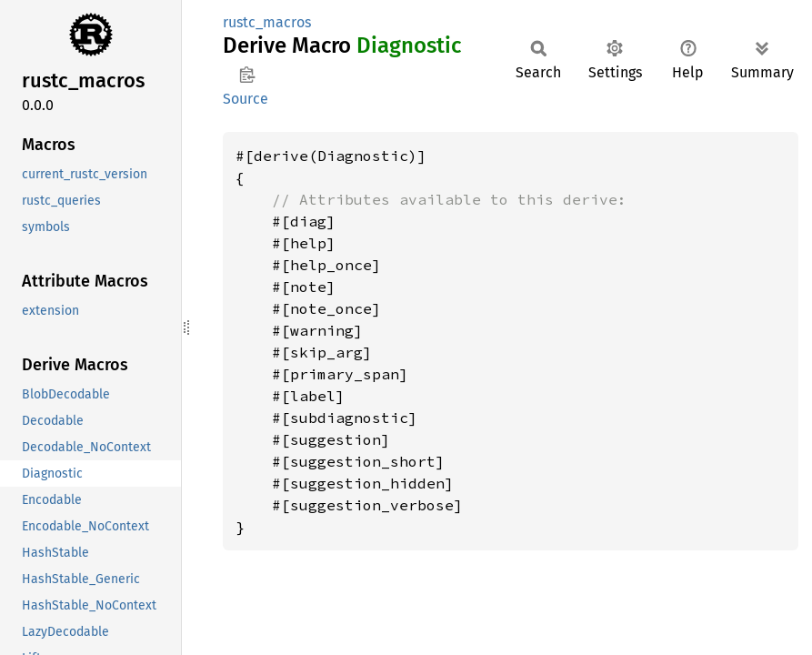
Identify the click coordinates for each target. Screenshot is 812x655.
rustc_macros (267, 22)
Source (246, 99)
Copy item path (247, 75)
